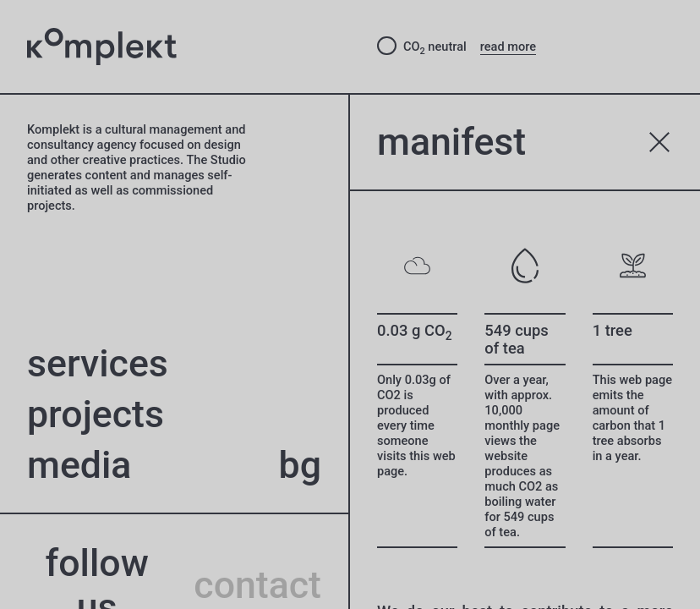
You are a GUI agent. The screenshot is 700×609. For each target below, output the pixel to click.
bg (300, 465)
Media (79, 465)
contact (257, 585)
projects (96, 414)
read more (508, 47)
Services (98, 364)
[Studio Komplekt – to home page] (189, 47)
